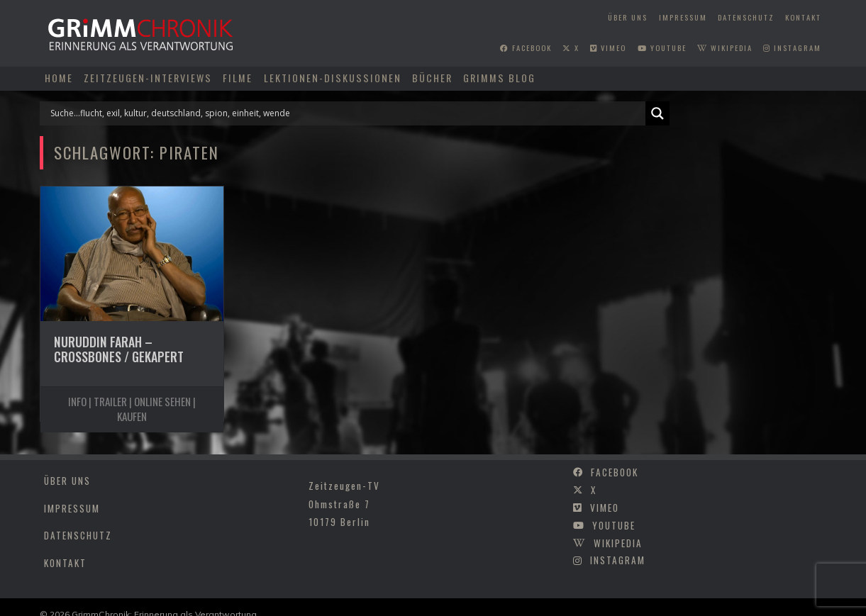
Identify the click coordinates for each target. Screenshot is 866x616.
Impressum (683, 17)
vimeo (608, 47)
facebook (526, 47)
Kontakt (803, 17)
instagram (792, 47)
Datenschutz (746, 17)
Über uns (628, 17)
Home (59, 78)
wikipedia (725, 47)
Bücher (432, 78)
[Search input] (346, 113)
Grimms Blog (499, 78)
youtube (662, 47)
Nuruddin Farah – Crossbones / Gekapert (119, 349)
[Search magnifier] (657, 113)
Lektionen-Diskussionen (333, 78)
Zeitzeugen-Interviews (148, 78)
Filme (238, 78)
